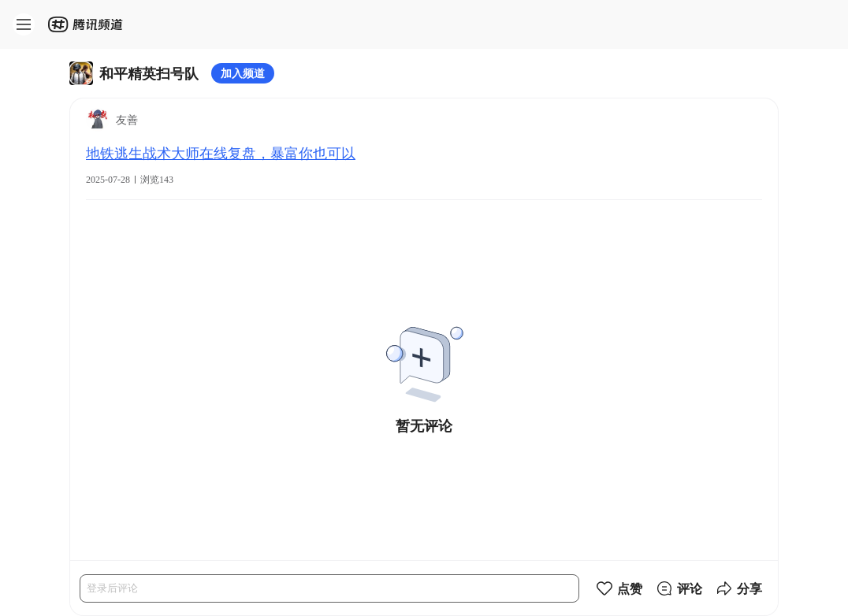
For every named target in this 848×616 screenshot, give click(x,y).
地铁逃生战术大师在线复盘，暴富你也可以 (221, 153)
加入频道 (243, 73)
